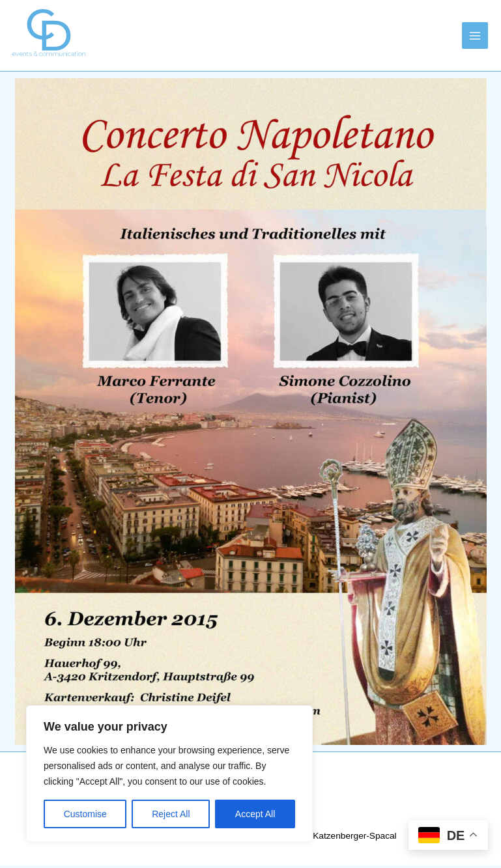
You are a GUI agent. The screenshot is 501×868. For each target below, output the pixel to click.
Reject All (171, 814)
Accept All (255, 814)
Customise (85, 814)
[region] (169, 774)
